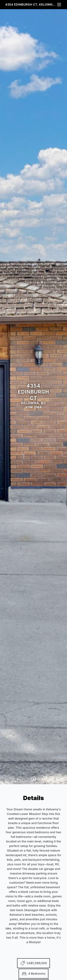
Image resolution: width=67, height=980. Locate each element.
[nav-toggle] (59, 5)
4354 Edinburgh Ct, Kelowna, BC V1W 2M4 (31, 4)
